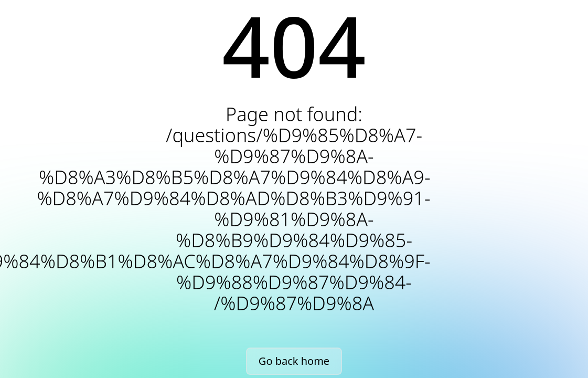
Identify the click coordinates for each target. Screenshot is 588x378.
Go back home (294, 361)
